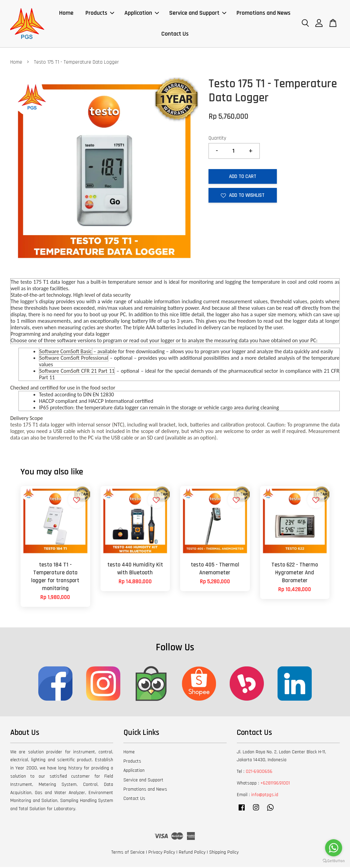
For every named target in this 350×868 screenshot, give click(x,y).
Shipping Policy (224, 853)
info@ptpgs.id (265, 796)
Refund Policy (192, 853)
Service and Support (198, 14)
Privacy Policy (162, 853)
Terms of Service (128, 853)
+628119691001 (275, 784)
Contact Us (175, 34)
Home (66, 14)
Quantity (217, 139)
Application (142, 14)
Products (100, 14)
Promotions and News (264, 14)
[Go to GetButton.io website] (334, 861)
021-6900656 (259, 773)
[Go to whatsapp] (334, 848)
